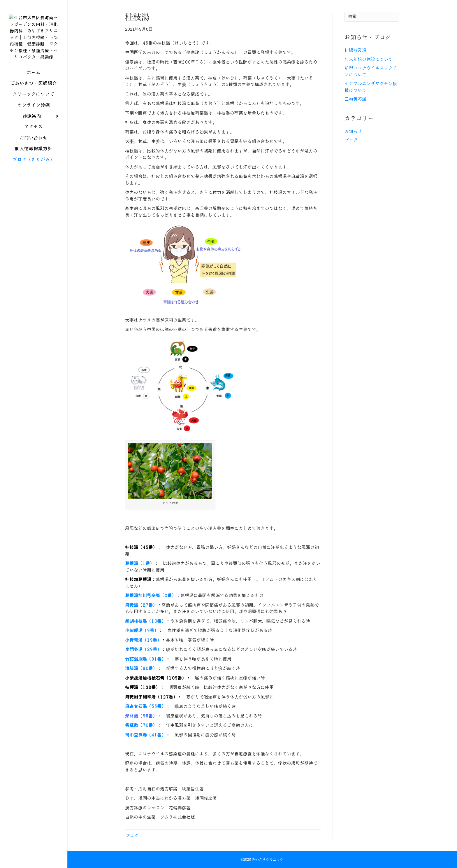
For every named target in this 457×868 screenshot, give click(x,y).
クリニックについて (34, 98)
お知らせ (353, 132)
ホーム (34, 76)
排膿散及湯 (355, 50)
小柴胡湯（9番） (142, 631)
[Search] (372, 17)
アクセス (34, 131)
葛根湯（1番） (140, 563)
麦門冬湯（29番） (143, 650)
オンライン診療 (34, 109)
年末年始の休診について (369, 60)
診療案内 (32, 120)
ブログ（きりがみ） (34, 163)
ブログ (132, 836)
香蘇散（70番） (141, 725)
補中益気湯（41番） (145, 735)
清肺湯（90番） (141, 668)
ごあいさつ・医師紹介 (34, 87)
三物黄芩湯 (355, 99)
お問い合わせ (34, 141)
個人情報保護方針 (34, 152)
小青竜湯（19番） (143, 640)
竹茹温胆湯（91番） (145, 659)
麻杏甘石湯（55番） (145, 706)
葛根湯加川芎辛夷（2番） (151, 596)
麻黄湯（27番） (141, 605)
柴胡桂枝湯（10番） (145, 621)
